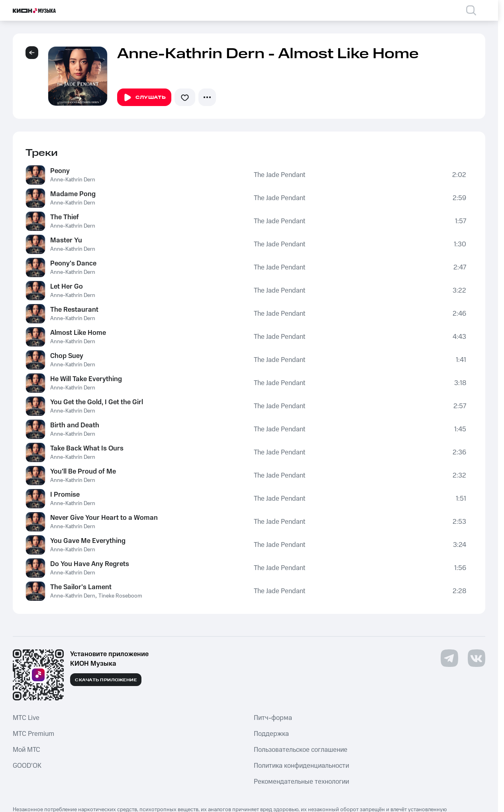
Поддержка (271, 734)
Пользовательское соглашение (301, 750)
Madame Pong (73, 194)
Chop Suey (67, 356)
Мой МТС (26, 750)
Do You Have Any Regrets (90, 564)
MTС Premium (33, 734)
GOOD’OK (27, 766)
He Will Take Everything (86, 379)
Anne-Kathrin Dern (73, 180)
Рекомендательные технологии (301, 782)
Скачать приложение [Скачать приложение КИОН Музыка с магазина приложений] (106, 680)
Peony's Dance (73, 263)
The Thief (65, 217)
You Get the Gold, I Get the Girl (97, 402)
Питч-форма (273, 718)
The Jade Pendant (279, 175)
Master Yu (66, 240)
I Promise (65, 495)
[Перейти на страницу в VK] (477, 658)
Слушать (144, 98)
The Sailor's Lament (81, 587)
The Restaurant (74, 310)
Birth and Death (75, 425)
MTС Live (26, 718)
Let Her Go (67, 287)
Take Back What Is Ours (87, 448)
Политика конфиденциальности (301, 766)
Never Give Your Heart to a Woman (104, 518)
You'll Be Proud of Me (83, 472)
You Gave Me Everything (88, 541)
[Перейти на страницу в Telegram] (449, 658)
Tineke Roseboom (120, 596)
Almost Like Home (78, 333)
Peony (60, 171)
